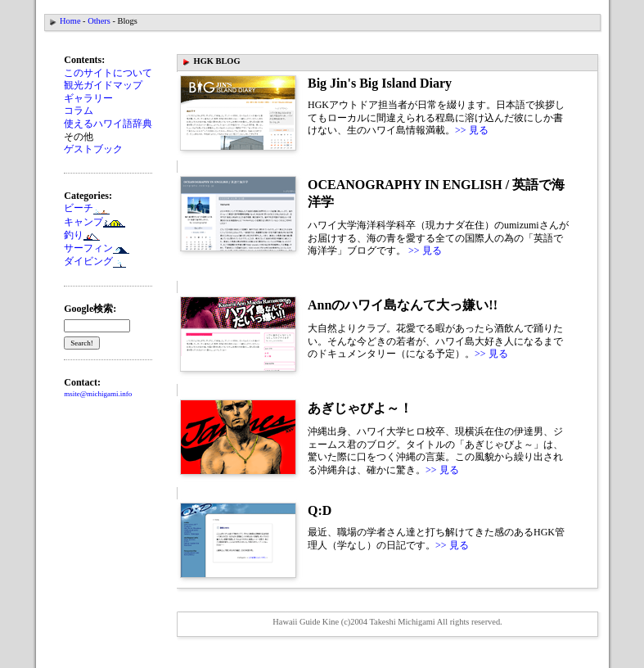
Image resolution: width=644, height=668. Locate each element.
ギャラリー (88, 98)
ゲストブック (93, 149)
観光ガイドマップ (103, 85)
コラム (79, 111)
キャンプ (95, 222)
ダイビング (95, 261)
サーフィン (97, 248)
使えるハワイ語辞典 (108, 124)
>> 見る (472, 130)
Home (70, 21)
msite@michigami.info (98, 394)
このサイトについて (108, 73)
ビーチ (79, 208)
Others (99, 21)
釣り (82, 235)
